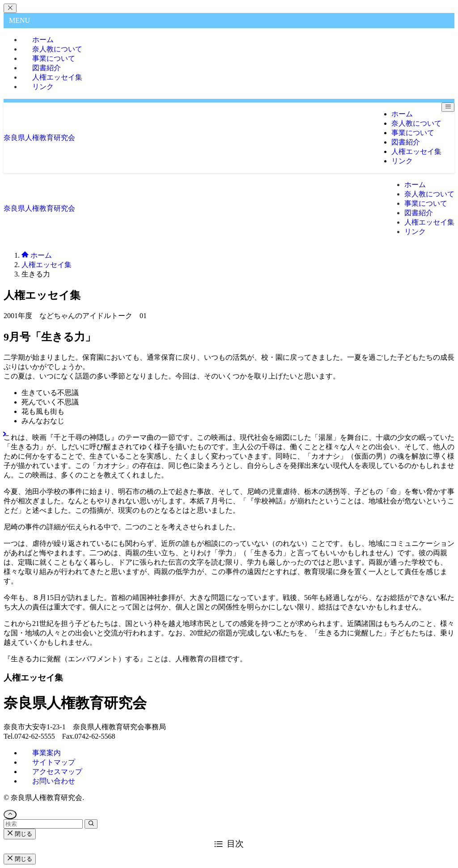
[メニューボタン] (448, 107)
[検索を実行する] (91, 824)
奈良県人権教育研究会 (39, 138)
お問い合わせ (54, 781)
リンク (43, 87)
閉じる (20, 834)
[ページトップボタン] (10, 815)
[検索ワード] (43, 824)
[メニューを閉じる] (10, 8)
